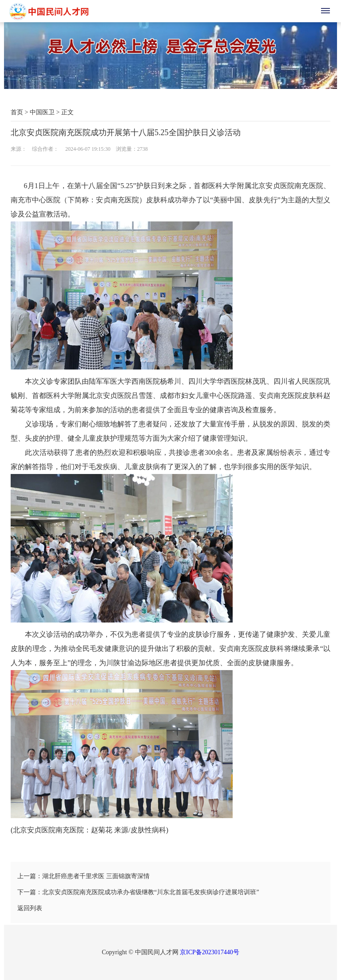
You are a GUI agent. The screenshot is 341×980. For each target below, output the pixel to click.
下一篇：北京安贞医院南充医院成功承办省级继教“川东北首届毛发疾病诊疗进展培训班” (138, 892)
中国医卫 (42, 112)
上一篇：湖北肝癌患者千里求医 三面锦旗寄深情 (83, 876)
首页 (17, 112)
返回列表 (30, 908)
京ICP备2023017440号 (210, 952)
